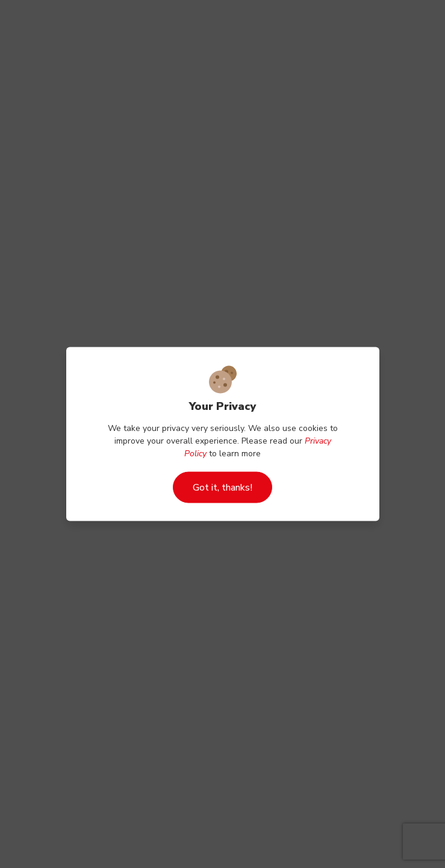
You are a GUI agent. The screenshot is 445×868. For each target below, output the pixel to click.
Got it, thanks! (222, 488)
